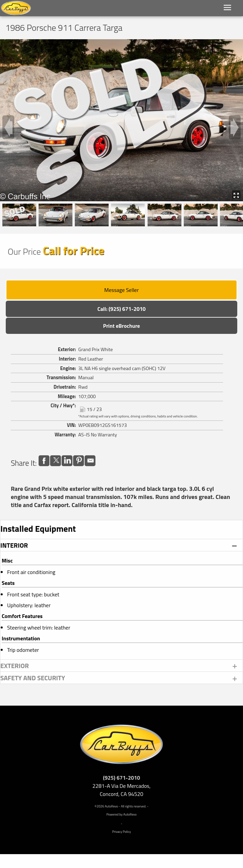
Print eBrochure (121, 326)
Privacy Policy (121, 832)
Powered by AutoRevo (121, 814)
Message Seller (121, 290)
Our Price (24, 252)
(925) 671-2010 (121, 778)
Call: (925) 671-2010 (122, 309)
